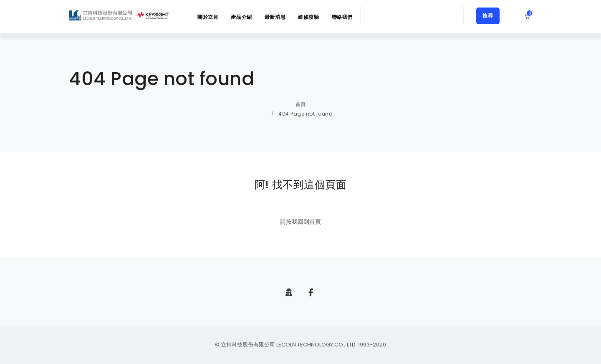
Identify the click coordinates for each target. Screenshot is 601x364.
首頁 (301, 104)
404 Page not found (306, 114)
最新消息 (275, 17)
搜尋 (488, 16)
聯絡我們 (342, 17)
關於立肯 (208, 17)
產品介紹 (241, 17)
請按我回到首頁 (300, 222)
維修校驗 (308, 17)
